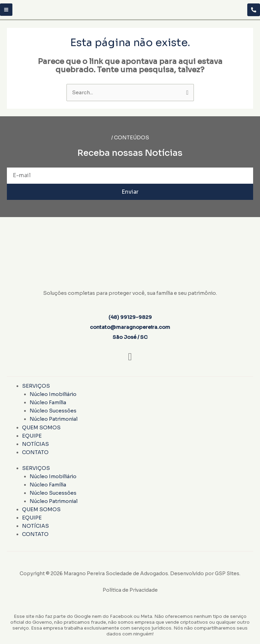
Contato (35, 452)
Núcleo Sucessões (53, 411)
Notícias (35, 444)
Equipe (32, 436)
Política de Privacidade (130, 590)
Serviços (36, 386)
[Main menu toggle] (6, 10)
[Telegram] (254, 10)
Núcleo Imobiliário (53, 394)
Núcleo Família (48, 402)
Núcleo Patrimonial (54, 419)
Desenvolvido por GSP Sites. (205, 573)
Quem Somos (41, 428)
